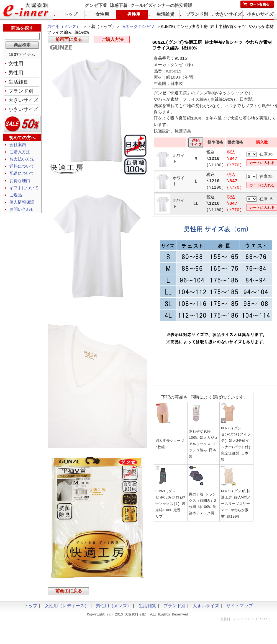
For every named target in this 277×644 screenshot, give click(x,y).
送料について (22, 170)
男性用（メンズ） (64, 27)
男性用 (16, 74)
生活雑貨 (18, 83)
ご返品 (16, 199)
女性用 (16, 64)
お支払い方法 (22, 162)
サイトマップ (240, 608)
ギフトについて (24, 192)
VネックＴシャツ (138, 27)
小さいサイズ (23, 111)
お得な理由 (20, 185)
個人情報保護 (22, 207)
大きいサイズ (23, 102)
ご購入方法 (112, 41)
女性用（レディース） (67, 608)
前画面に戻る (69, 41)
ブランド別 (21, 93)
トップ (71, 15)
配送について (22, 177)
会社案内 (18, 147)
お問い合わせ (22, 214)
